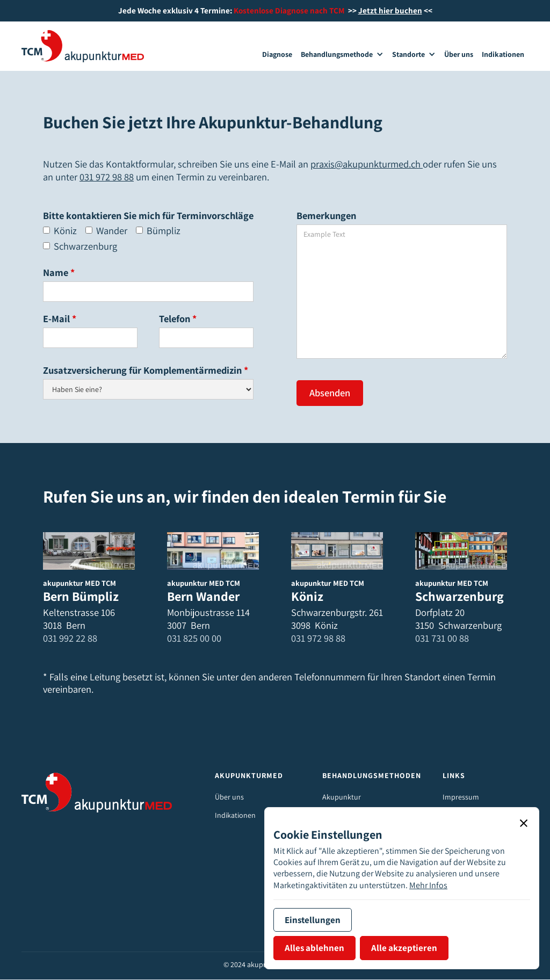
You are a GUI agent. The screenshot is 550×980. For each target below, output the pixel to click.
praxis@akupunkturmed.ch (367, 164)
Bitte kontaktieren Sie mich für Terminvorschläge (148, 216)
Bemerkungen (326, 216)
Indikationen (235, 815)
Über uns (229, 797)
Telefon (178, 319)
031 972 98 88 (107, 177)
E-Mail (60, 319)
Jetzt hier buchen (390, 10)
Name (59, 273)
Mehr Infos (428, 885)
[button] (342, 55)
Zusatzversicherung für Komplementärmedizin (146, 370)
